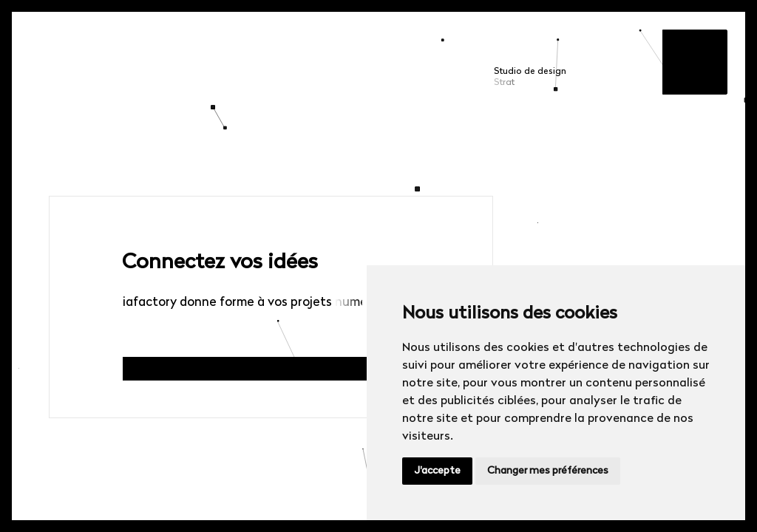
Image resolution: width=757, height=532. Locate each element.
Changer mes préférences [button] (548, 471)
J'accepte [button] (437, 471)
